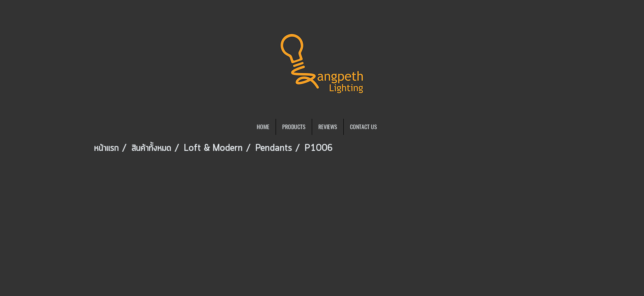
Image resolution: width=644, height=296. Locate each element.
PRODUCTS (294, 127)
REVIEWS (328, 127)
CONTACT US (363, 127)
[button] (391, 127)
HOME (263, 127)
